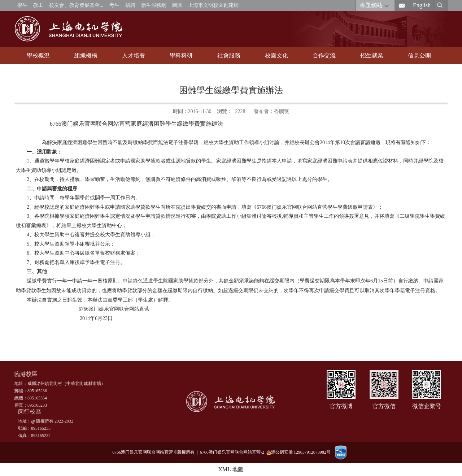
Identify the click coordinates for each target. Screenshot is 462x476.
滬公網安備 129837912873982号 (298, 452)
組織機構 (86, 55)
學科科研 (181, 55)
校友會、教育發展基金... (76, 5)
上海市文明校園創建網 (213, 5)
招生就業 (372, 55)
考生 (114, 5)
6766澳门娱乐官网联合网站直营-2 (233, 452)
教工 (38, 5)
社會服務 (229, 55)
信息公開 (419, 55)
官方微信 (384, 406)
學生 (22, 5)
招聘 (130, 5)
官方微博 (341, 406)
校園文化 (276, 55)
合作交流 (324, 55)
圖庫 (177, 5)
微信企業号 (427, 406)
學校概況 (38, 55)
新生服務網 (154, 5)
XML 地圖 (231, 469)
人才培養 (134, 55)
